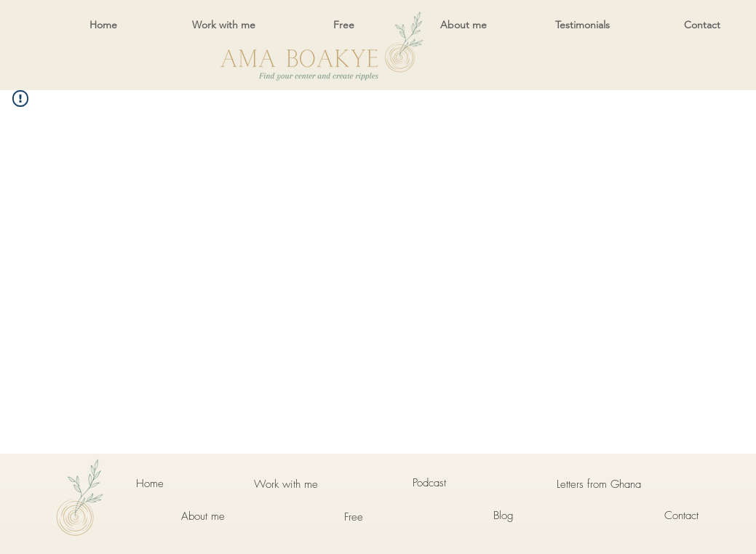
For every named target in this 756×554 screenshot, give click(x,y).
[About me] (203, 516)
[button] (224, 25)
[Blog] (504, 515)
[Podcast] (430, 483)
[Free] (354, 517)
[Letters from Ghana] (599, 484)
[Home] (150, 483)
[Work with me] (286, 484)
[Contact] (682, 515)
